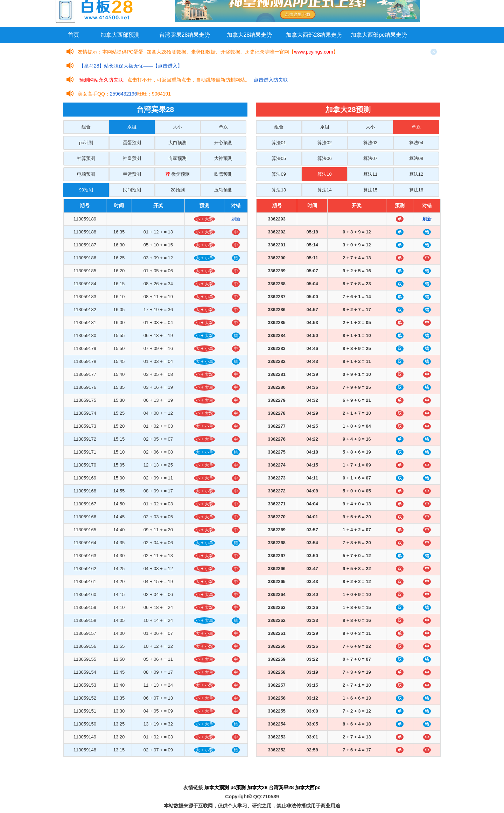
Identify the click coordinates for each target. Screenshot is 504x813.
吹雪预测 (223, 174)
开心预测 (223, 143)
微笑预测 (178, 174)
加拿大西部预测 (120, 35)
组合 (86, 127)
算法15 (370, 190)
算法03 (370, 143)
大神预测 (223, 158)
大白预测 (177, 143)
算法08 (416, 158)
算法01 (279, 143)
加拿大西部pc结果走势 (379, 35)
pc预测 (238, 787)
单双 (223, 127)
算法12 (416, 174)
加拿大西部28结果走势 (314, 35)
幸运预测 (132, 174)
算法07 (370, 158)
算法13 (279, 190)
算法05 (279, 158)
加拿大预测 (217, 787)
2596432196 (124, 94)
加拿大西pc (308, 787)
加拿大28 (257, 787)
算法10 (324, 174)
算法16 (416, 190)
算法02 (324, 143)
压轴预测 (223, 190)
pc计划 (86, 143)
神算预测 (86, 158)
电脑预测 (86, 174)
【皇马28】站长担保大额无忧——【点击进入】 (131, 66)
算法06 (324, 158)
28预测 (177, 190)
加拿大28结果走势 (250, 35)
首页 (73, 35)
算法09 (279, 174)
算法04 (416, 143)
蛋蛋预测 (132, 143)
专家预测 (177, 158)
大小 (177, 127)
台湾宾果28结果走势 (185, 35)
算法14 (324, 190)
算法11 (370, 174)
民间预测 (132, 190)
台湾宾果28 (281, 787)
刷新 (236, 219)
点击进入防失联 (271, 80)
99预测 (86, 190)
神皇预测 (132, 158)
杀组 (132, 127)
